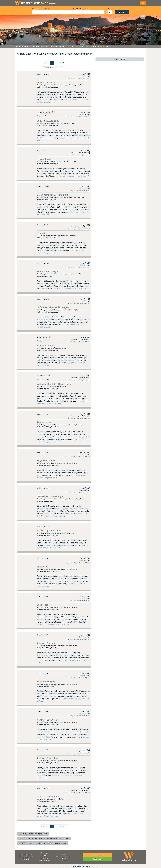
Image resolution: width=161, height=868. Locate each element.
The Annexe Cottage (47, 271)
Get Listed (26, 859)
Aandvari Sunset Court (48, 758)
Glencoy (41, 233)
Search (122, 12)
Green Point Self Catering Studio (53, 195)
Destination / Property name (41, 9)
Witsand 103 (43, 567)
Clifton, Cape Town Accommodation (33, 834)
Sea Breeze (43, 605)
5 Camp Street (44, 159)
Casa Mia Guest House (48, 797)
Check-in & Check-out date (81, 9)
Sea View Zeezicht (46, 682)
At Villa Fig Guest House (49, 531)
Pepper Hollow (44, 422)
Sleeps (110, 9)
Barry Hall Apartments (48, 121)
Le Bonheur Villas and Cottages (53, 307)
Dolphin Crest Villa (46, 82)
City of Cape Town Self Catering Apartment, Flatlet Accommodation (44, 839)
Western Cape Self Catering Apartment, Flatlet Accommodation (43, 843)
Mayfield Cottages (46, 461)
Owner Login (97, 859)
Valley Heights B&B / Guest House (54, 384)
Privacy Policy (44, 861)
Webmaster (44, 853)
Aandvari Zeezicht (46, 643)
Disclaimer (44, 858)
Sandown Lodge (45, 346)
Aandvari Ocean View (48, 720)
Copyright (44, 856)
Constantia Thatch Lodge (50, 496)
